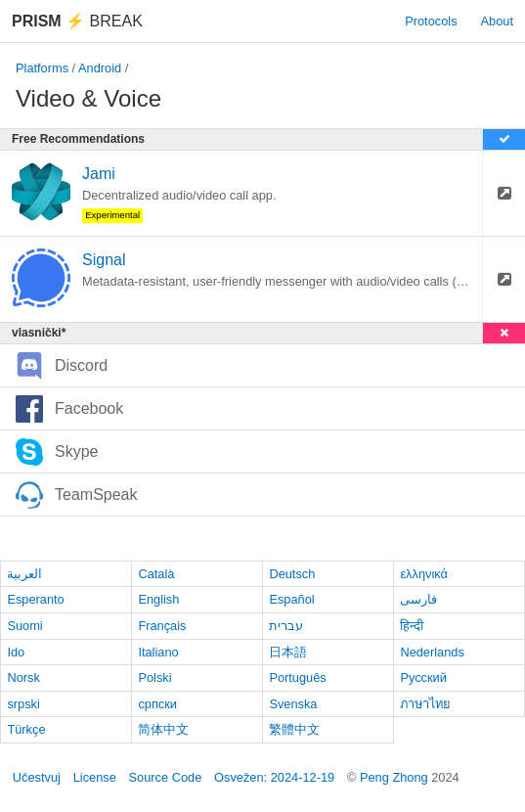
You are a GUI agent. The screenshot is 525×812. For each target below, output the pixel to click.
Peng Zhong (395, 777)
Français (162, 626)
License (95, 777)
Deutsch (292, 574)
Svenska (293, 704)
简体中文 (163, 729)
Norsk (23, 677)
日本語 (288, 652)
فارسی (418, 599)
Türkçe (26, 729)
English (158, 599)
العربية (24, 574)
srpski (23, 704)
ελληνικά (424, 574)
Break (77, 21)
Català (156, 574)
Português (297, 677)
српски (157, 704)
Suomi (24, 626)
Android (100, 68)
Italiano (158, 652)
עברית (286, 626)
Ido (16, 652)
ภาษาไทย (425, 704)
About (497, 21)
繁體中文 (294, 729)
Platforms (42, 68)
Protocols (431, 21)
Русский (423, 677)
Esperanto (35, 599)
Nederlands (432, 652)
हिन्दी (412, 626)
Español (291, 599)
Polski (154, 677)
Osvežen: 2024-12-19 (274, 777)
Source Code (166, 777)
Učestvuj (37, 777)
